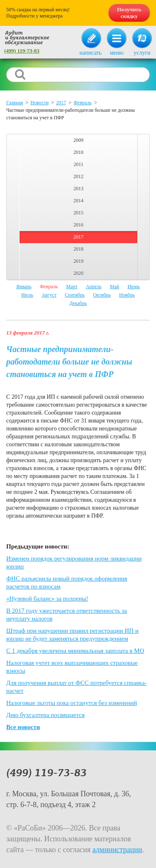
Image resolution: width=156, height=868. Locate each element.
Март (72, 287)
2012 (79, 176)
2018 (79, 249)
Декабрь (78, 303)
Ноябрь (127, 295)
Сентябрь (75, 295)
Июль (27, 295)
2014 (79, 201)
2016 (79, 225)
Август (49, 295)
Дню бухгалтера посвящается (45, 715)
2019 (79, 261)
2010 (79, 152)
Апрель (94, 287)
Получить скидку (129, 13)
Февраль (83, 103)
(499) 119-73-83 (22, 51)
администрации (117, 850)
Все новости (23, 727)
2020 (79, 273)
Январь (24, 287)
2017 (61, 103)
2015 (79, 213)
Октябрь (102, 295)
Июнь (134, 287)
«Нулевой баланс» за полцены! (47, 599)
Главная (15, 103)
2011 (79, 164)
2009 (79, 140)
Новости (40, 103)
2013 (79, 189)
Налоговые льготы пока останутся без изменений (72, 703)
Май (114, 287)
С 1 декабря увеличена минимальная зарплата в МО (75, 651)
